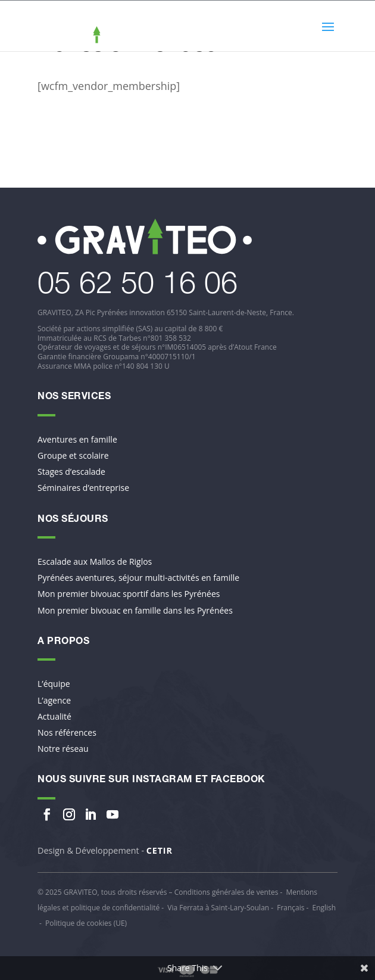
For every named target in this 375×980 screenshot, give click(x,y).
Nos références (67, 733)
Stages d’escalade (71, 472)
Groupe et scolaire (73, 456)
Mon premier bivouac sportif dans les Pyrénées (129, 594)
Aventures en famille (77, 440)
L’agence (54, 701)
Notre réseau (63, 749)
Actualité (54, 717)
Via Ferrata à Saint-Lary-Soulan (218, 908)
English (324, 908)
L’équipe (54, 684)
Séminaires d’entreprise (83, 488)
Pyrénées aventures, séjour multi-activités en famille (138, 578)
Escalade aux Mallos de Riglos (95, 562)
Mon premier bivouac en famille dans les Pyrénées (135, 611)
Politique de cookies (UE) (86, 923)
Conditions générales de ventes (226, 892)
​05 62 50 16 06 (137, 287)
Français (290, 908)
